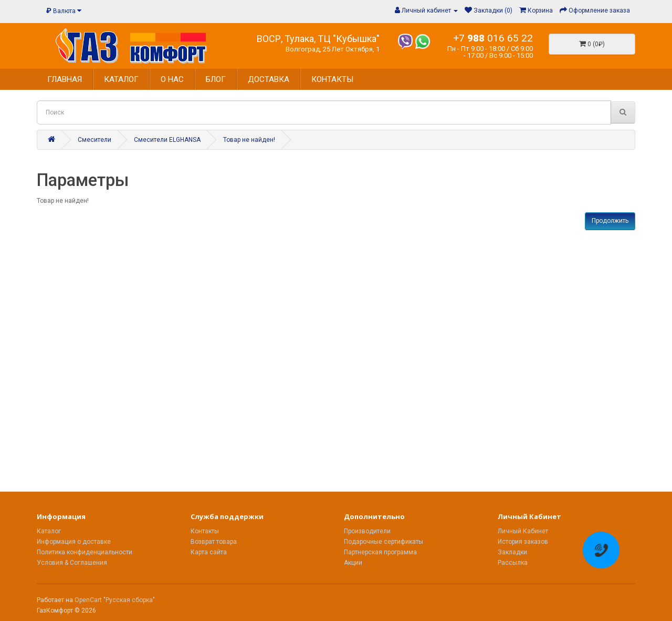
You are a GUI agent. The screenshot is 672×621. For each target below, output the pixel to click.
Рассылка (513, 563)
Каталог (49, 531)
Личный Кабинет (523, 531)
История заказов (523, 542)
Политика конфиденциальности (85, 552)
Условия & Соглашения (72, 563)
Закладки (512, 552)
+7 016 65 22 (493, 38)
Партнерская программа (380, 552)
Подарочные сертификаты (384, 542)
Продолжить (610, 221)
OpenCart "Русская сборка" (115, 600)
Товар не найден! (249, 140)
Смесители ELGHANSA (167, 140)
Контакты (205, 531)
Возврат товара (214, 542)
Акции (353, 563)
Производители (367, 531)
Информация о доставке (74, 542)
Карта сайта (209, 552)
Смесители (94, 140)
